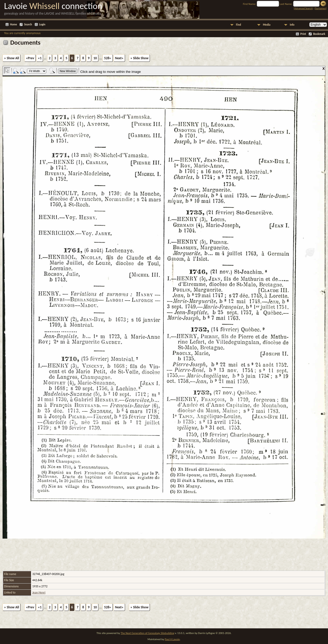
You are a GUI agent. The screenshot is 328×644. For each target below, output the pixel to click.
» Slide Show (139, 58)
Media (267, 25)
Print (303, 34)
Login (42, 24)
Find (239, 25)
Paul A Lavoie (172, 639)
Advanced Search (303, 8)
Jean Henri (39, 592)
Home (13, 24)
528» (107, 58)
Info (292, 25)
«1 (40, 58)
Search (28, 24)
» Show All (12, 58)
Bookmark (319, 34)
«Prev (30, 58)
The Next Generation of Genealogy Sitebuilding (147, 633)
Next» (119, 58)
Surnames (320, 8)
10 (95, 58)
